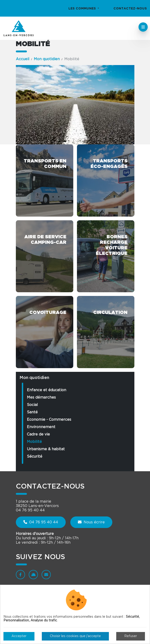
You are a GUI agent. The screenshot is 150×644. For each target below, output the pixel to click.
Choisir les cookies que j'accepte (75, 636)
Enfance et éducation (47, 390)
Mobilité (34, 442)
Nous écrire (91, 522)
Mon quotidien (47, 59)
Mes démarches (41, 397)
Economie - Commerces (49, 420)
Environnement (41, 427)
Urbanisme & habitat (46, 449)
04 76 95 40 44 (41, 522)
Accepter (19, 636)
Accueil (23, 59)
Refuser (131, 636)
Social (32, 405)
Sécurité (35, 456)
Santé (32, 412)
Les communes (83, 9)
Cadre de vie (38, 434)
